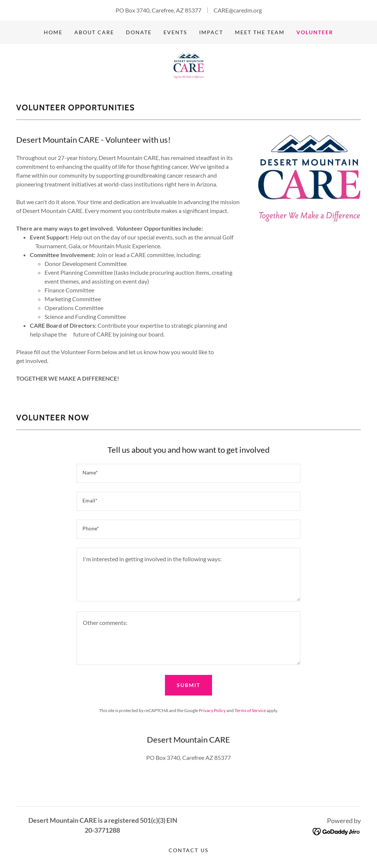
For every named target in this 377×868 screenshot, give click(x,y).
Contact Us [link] (188, 850)
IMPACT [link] (211, 32)
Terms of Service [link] (250, 710)
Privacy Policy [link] (212, 710)
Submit (188, 685)
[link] (189, 65)
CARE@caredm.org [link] (238, 10)
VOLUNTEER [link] (315, 32)
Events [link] (175, 32)
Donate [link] (139, 32)
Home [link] (53, 32)
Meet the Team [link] (260, 32)
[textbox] (188, 473)
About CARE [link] (94, 32)
